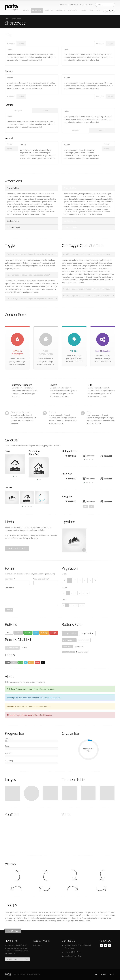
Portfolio (73, 11)
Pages (83, 11)
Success (28, 633)
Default (9, 633)
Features (61, 11)
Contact (112, 974)
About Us (63, 5)
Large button (70, 633)
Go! (27, 959)
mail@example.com (76, 956)
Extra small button (68, 652)
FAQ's (97, 974)
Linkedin (113, 10)
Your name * (10, 579)
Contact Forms (13, 221)
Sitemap (104, 974)
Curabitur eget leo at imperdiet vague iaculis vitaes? (28, 275)
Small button (67, 646)
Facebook (105, 10)
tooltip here (31, 912)
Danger (54, 633)
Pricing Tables (13, 188)
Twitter (109, 10)
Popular (11, 44)
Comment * (9, 588)
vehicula (12, 266)
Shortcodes (37, 11)
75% (88, 741)
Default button (69, 640)
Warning (44, 633)
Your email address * (41, 579)
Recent (21, 44)
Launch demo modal (17, 548)
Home (26, 11)
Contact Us (73, 5)
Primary (18, 633)
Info (36, 633)
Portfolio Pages (13, 227)
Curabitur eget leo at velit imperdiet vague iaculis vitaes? (30, 254)
